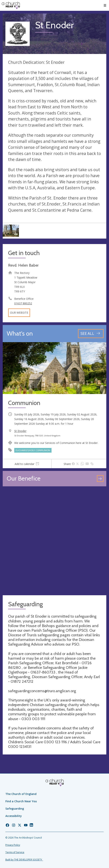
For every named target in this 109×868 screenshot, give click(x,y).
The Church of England (21, 794)
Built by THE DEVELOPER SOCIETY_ (24, 860)
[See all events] (91, 334)
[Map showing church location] (54, 541)
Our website (19, 313)
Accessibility (14, 816)
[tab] (27, 464)
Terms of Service (15, 852)
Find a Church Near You (21, 801)
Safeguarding (15, 809)
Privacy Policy (13, 845)
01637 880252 (23, 303)
